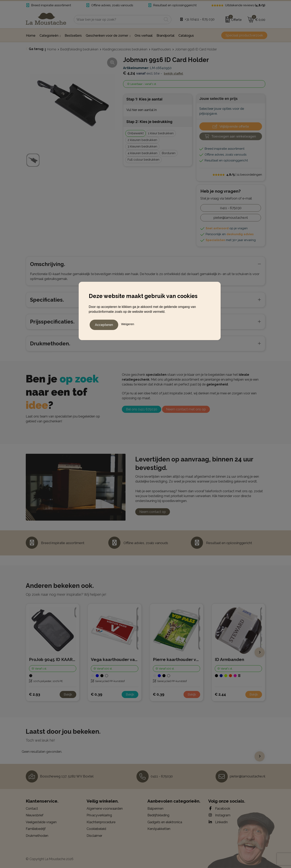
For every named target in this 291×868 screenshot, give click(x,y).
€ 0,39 (97, 694)
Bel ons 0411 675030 (142, 409)
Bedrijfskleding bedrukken (79, 49)
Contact (32, 809)
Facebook (219, 808)
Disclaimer (94, 836)
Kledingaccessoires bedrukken (125, 49)
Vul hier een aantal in (142, 110)
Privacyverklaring (99, 815)
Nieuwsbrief (35, 815)
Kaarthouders (161, 49)
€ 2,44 (220, 694)
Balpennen (155, 809)
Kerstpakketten (159, 829)
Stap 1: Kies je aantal (144, 99)
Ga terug (36, 49)
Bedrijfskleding (158, 815)
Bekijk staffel (173, 74)
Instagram (219, 815)
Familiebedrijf (36, 829)
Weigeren (128, 323)
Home (52, 49)
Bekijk (68, 695)
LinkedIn (218, 822)
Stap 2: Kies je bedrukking (149, 122)
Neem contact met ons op (186, 409)
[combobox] (118, 20)
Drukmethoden (37, 836)
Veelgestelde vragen (41, 822)
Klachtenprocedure (101, 822)
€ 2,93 (35, 694)
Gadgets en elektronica (165, 822)
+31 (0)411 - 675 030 (200, 19)
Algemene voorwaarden (105, 809)
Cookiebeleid (96, 829)
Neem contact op (153, 512)
